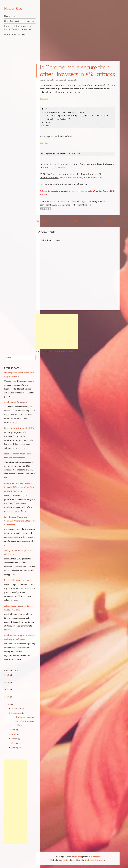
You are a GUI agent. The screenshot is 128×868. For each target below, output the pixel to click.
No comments (71, 80)
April (14, 734)
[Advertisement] (57, 331)
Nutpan (58, 80)
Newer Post (42, 221)
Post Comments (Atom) (61, 351)
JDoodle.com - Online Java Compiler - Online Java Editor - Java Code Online (20, 520)
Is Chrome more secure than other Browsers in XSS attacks (77, 71)
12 (8, 704)
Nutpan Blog (13, 8)
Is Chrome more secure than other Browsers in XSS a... (24, 721)
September (17, 712)
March (15, 738)
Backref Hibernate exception (17, 580)
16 (9, 674)
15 (8, 682)
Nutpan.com (10, 16)
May (14, 729)
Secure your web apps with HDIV (19, 428)
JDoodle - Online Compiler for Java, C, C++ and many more (18, 28)
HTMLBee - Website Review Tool (19, 21)
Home (78, 221)
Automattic (63, 859)
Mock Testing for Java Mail (16, 402)
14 (8, 689)
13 (8, 696)
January (15, 747)
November (16, 708)
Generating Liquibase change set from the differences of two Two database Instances (19, 487)
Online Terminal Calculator (16, 34)
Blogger (96, 856)
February (16, 743)
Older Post (114, 221)
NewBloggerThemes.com (95, 859)
